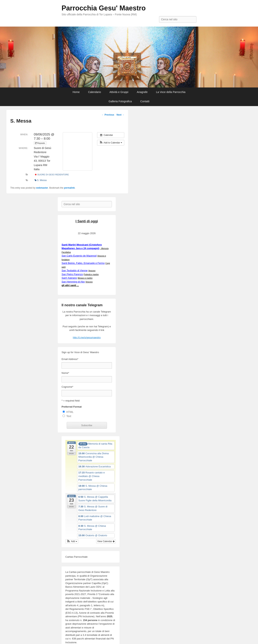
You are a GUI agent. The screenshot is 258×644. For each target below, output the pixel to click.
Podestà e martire (91, 274)
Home (76, 92)
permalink (69, 188)
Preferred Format (72, 407)
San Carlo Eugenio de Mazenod (79, 256)
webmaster (42, 188)
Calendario (95, 92)
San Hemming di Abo (73, 282)
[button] (111, 143)
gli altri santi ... (70, 285)
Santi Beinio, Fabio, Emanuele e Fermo (83, 263)
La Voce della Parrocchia (171, 92)
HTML (70, 412)
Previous (108, 115)
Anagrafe (142, 92)
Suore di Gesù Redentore (52, 175)
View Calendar (106, 541)
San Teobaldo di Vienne (75, 270)
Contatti (145, 101)
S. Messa (41, 180)
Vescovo (92, 271)
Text (69, 416)
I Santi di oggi (87, 221)
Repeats (40, 143)
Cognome (67, 387)
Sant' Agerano (69, 278)
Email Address (70, 359)
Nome (65, 373)
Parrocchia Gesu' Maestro (104, 8)
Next (120, 115)
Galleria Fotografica (120, 101)
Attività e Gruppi (119, 92)
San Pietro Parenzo (72, 274)
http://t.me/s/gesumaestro (87, 337)
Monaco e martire (85, 278)
